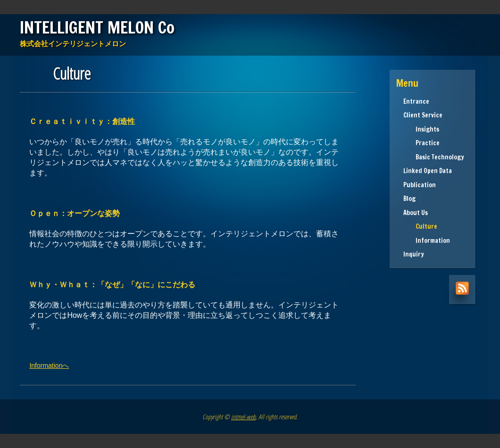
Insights (421, 129)
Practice (421, 143)
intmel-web (243, 417)
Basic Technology (434, 157)
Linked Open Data (428, 171)
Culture (420, 226)
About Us (416, 213)
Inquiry (414, 254)
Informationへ (49, 365)
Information (427, 241)
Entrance (416, 101)
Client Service (423, 115)
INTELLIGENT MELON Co (97, 27)
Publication (420, 185)
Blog (409, 199)
